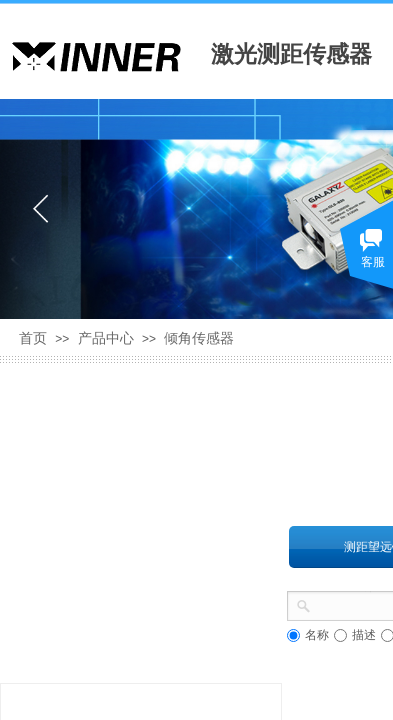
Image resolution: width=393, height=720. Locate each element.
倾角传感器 (199, 338)
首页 (33, 338)
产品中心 (106, 338)
